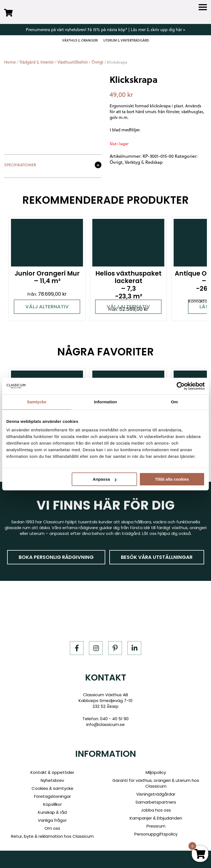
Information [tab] (105, 402)
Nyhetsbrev (52, 780)
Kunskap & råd (52, 812)
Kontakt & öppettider (52, 772)
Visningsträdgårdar (156, 794)
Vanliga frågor (52, 820)
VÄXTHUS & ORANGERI (80, 40)
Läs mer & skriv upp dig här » (158, 29)
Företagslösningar (52, 796)
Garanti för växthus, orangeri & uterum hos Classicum (156, 783)
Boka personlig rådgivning (56, 557)
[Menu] (203, 7)
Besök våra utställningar (157, 557)
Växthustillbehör (73, 62)
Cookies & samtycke (52, 788)
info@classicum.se (105, 724)
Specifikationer (20, 165)
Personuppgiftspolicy (156, 834)
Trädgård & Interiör (37, 62)
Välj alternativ (47, 307)
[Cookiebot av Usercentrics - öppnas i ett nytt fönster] (181, 386)
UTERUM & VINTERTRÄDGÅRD (126, 40)
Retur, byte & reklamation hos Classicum (52, 836)
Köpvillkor (52, 804)
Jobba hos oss (156, 810)
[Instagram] (96, 648)
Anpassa (105, 479)
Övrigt (97, 62)
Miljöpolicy (156, 772)
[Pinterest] (115, 648)
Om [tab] (174, 402)
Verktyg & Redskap (144, 162)
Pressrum (156, 826)
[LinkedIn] (134, 648)
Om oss (52, 828)
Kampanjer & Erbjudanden (156, 818)
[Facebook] (77, 648)
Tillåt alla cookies (172, 479)
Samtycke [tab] (37, 402)
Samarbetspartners (156, 802)
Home (10, 62)
